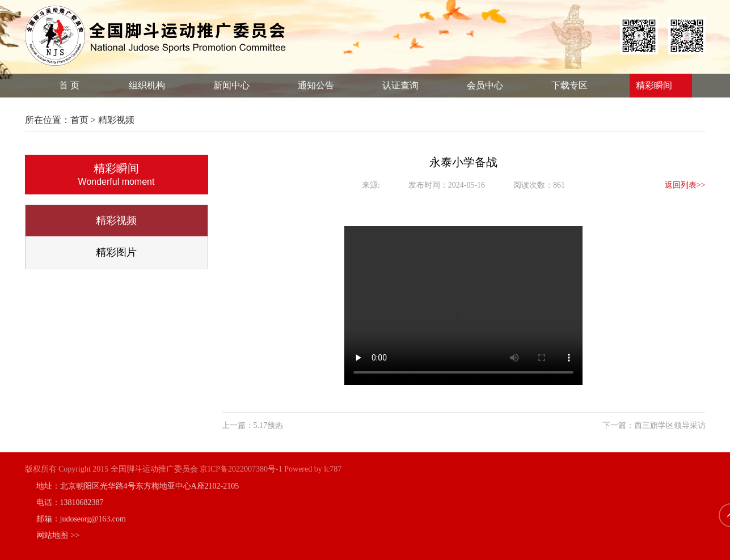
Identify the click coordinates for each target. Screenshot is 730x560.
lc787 (333, 469)
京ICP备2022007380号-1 (241, 469)
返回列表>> (680, 185)
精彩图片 (121, 252)
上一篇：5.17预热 (248, 425)
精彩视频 (121, 220)
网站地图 (58, 535)
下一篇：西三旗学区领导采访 (649, 425)
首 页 (69, 85)
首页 (83, 120)
